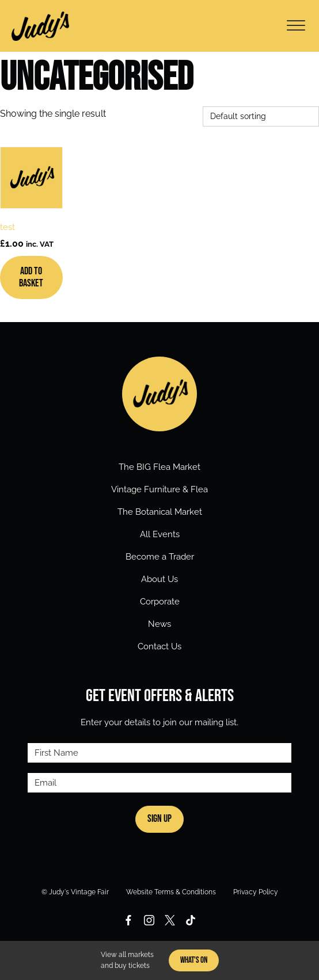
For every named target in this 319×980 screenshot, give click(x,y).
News (159, 624)
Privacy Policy (256, 892)
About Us (159, 579)
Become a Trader (160, 557)
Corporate (160, 602)
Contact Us (159, 646)
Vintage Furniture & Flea (159, 489)
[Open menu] (296, 26)
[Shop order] (261, 116)
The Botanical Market (160, 512)
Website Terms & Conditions (171, 892)
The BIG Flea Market (159, 467)
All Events (160, 534)
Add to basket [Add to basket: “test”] (31, 277)
